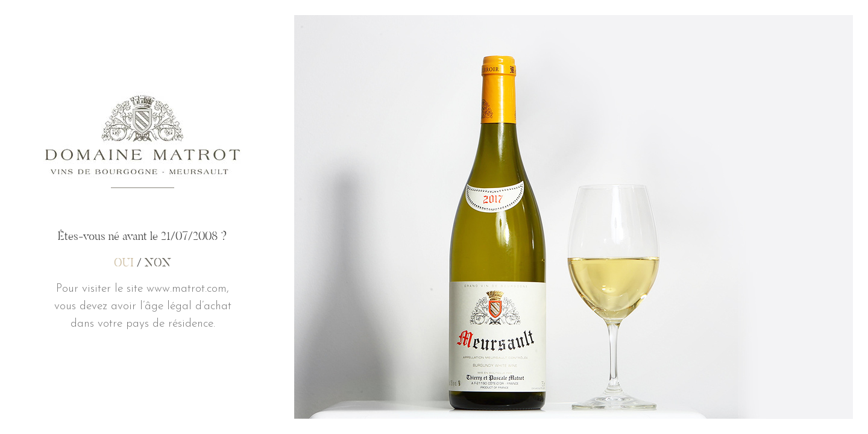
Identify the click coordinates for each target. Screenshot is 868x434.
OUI (124, 262)
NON (158, 262)
